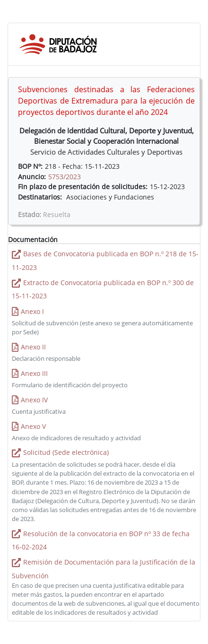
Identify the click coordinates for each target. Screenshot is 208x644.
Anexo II (33, 347)
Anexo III (34, 373)
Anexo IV (34, 400)
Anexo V (33, 426)
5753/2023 (65, 177)
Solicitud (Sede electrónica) (66, 452)
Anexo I (32, 311)
